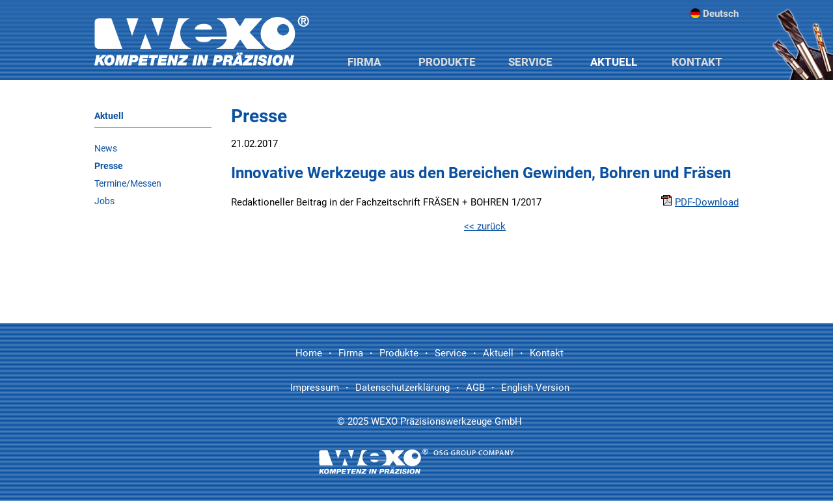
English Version (535, 388)
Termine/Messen (128, 183)
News (106, 148)
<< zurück (485, 226)
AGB (475, 388)
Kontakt (697, 62)
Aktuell (614, 62)
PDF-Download (700, 202)
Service (530, 62)
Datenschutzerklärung (403, 388)
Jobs (104, 201)
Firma (364, 62)
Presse (109, 166)
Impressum (315, 388)
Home (309, 353)
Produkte (447, 62)
